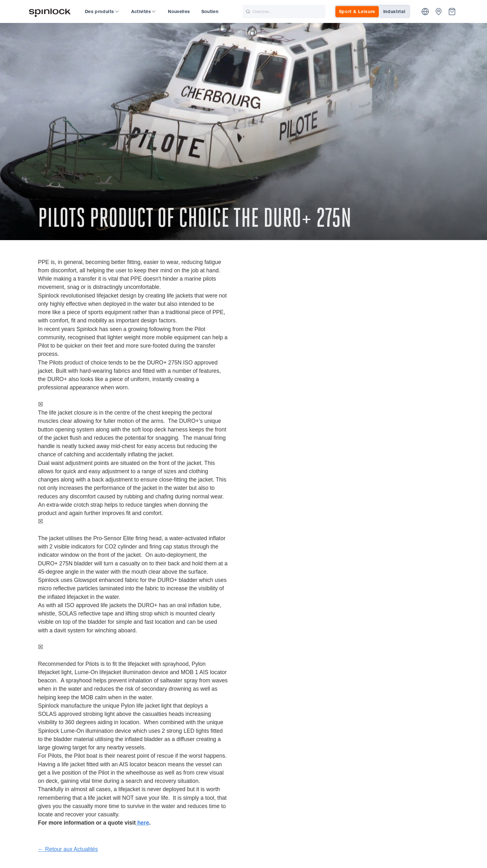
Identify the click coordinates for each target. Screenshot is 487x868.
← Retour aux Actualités (68, 849)
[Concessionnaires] (439, 12)
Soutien (210, 11)
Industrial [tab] (394, 11)
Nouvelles (179, 11)
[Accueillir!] (50, 12)
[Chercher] (284, 11)
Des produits (102, 11)
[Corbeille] (452, 12)
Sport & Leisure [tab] (357, 11)
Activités (143, 11)
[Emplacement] (425, 12)
